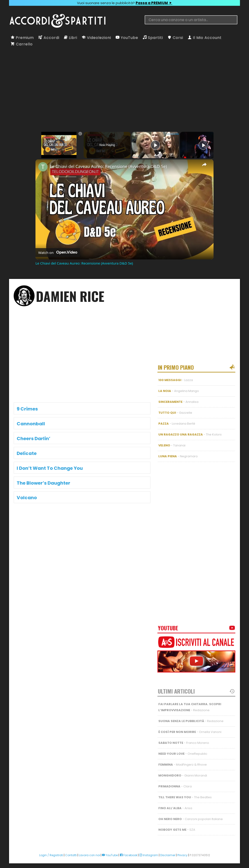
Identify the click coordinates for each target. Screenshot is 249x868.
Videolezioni (96, 38)
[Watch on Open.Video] (58, 253)
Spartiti (153, 38)
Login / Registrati (51, 851)
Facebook (129, 851)
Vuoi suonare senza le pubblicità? (124, 3)
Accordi (49, 38)
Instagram (149, 851)
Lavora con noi (89, 851)
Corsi (175, 38)
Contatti (71, 851)
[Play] (155, 145)
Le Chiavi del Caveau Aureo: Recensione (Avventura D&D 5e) (108, 166)
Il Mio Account (205, 38)
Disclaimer (168, 851)
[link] (43, 167)
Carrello (22, 44)
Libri (71, 38)
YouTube (127, 38)
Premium (22, 38)
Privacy (182, 851)
